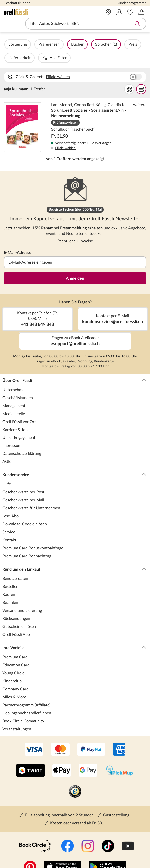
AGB (7, 448)
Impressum (12, 432)
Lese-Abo (11, 503)
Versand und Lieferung (22, 597)
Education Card (16, 652)
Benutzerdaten (15, 565)
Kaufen (9, 581)
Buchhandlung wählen (136, 63)
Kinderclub (12, 668)
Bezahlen (10, 589)
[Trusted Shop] (75, 778)
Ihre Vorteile (74, 634)
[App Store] (63, 854)
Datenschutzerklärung (22, 440)
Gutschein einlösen (19, 613)
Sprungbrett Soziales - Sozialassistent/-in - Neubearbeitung (75, 114)
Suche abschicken (137, 24)
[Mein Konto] (119, 12)
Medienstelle (14, 400)
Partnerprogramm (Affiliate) (26, 692)
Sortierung (31, 44)
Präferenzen (63, 44)
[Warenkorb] (141, 12)
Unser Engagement (19, 424)
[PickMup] (119, 757)
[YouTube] (128, 833)
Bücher (91, 44)
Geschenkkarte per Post (23, 479)
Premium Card (15, 644)
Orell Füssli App (16, 621)
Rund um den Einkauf (74, 556)
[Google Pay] (88, 757)
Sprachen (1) (119, 44)
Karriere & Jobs (16, 416)
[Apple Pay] (62, 757)
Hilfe (7, 471)
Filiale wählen (58, 63)
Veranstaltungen (17, 716)
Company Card (16, 676)
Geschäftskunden (17, 3)
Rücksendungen (16, 605)
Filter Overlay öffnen (9, 44)
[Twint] (31, 757)
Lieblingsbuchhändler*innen (27, 700)
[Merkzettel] (130, 12)
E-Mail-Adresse (18, 239)
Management (14, 392)
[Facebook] (68, 833)
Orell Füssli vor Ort (19, 408)
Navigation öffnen (7, 24)
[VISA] (34, 736)
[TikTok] (108, 833)
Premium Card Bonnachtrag (27, 543)
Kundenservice (74, 461)
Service (9, 519)
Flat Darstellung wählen (141, 76)
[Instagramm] (88, 833)
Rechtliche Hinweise (75, 228)
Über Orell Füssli (74, 367)
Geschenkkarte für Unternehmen (31, 495)
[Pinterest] (30, 854)
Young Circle (13, 660)
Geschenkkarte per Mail (23, 487)
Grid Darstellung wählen (129, 76)
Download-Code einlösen (25, 511)
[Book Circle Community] (35, 833)
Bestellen (10, 573)
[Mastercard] (60, 736)
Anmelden (75, 265)
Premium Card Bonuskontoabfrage (33, 535)
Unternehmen (15, 376)
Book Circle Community (23, 708)
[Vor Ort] (108, 12)
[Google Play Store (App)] (108, 854)
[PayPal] (91, 736)
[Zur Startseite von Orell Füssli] (32, 12)
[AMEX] (119, 736)
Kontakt (9, 527)
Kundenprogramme (131, 3)
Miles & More (14, 684)
